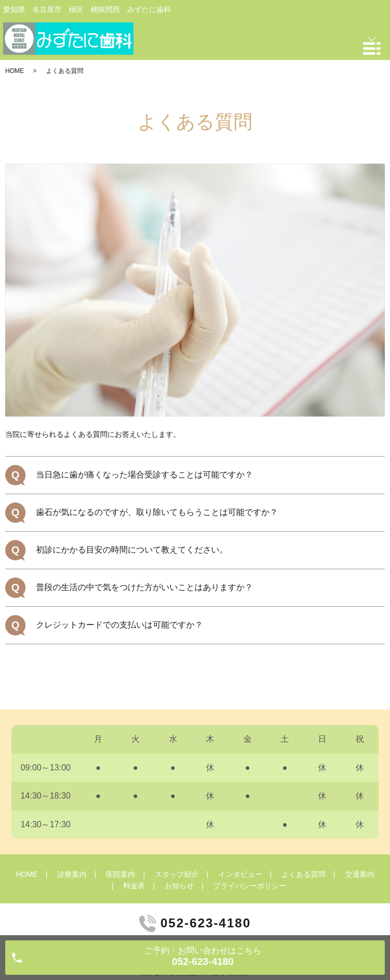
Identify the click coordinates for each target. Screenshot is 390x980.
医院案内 (120, 874)
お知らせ (179, 886)
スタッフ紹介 (177, 874)
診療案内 (72, 874)
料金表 (134, 886)
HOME (15, 71)
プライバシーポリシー (250, 886)
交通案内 (360, 874)
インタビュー (240, 874)
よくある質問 (303, 874)
